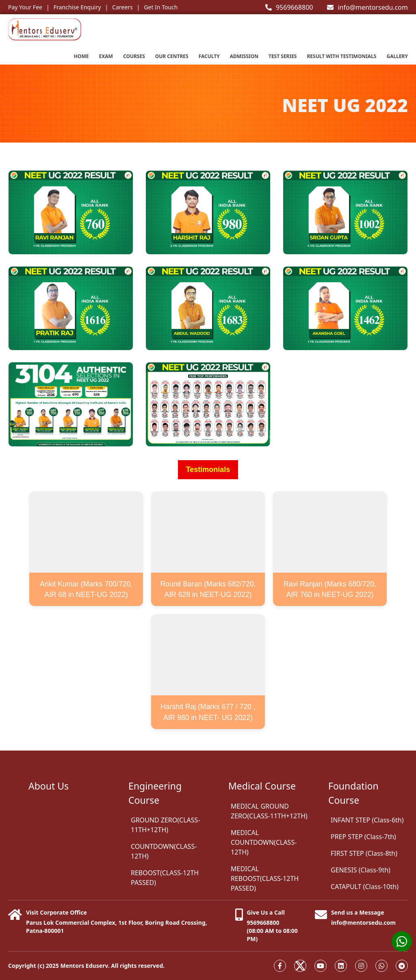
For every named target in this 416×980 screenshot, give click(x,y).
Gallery (397, 56)
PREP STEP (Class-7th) (363, 837)
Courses (134, 56)
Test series (283, 56)
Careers (122, 7)
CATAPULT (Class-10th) (365, 887)
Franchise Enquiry (77, 7)
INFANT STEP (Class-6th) (367, 820)
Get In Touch (161, 7)
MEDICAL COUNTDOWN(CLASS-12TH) (264, 842)
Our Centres (172, 56)
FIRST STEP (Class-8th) (364, 853)
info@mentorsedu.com (367, 7)
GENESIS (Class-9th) (361, 870)
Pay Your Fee (25, 7)
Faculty (209, 56)
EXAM (106, 56)
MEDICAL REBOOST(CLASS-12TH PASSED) (265, 878)
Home (81, 56)
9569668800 (289, 7)
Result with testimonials (341, 56)
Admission (244, 56)
